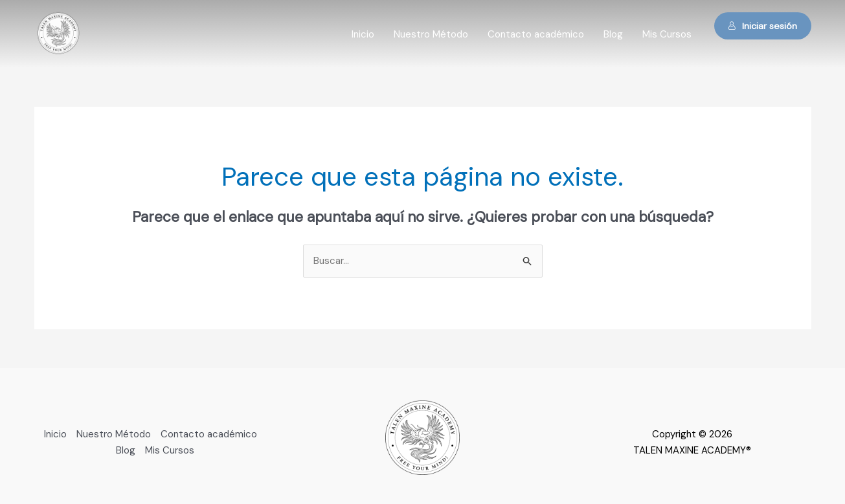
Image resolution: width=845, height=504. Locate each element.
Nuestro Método (431, 34)
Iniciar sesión (762, 26)
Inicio (363, 34)
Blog (613, 34)
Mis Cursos (667, 34)
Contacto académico (536, 34)
